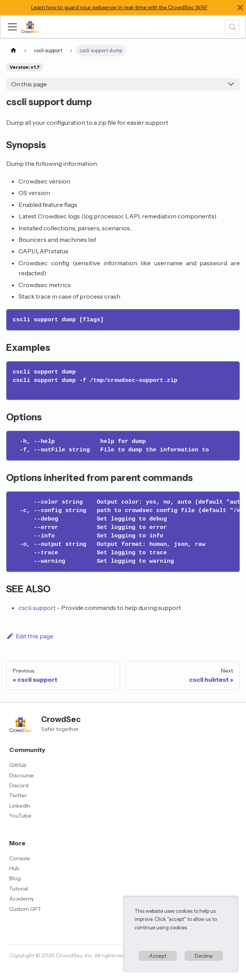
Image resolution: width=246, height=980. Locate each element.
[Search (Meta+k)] (232, 27)
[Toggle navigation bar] (12, 27)
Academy (22, 899)
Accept (158, 956)
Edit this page (30, 636)
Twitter (18, 795)
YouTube (20, 816)
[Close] (240, 7)
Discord (19, 785)
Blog (15, 878)
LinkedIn (20, 806)
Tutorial (19, 889)
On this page (29, 84)
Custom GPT (25, 909)
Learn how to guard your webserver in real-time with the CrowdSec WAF (119, 7)
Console (20, 858)
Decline (204, 956)
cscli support (37, 608)
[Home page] (13, 50)
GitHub (18, 765)
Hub (14, 868)
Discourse (22, 775)
